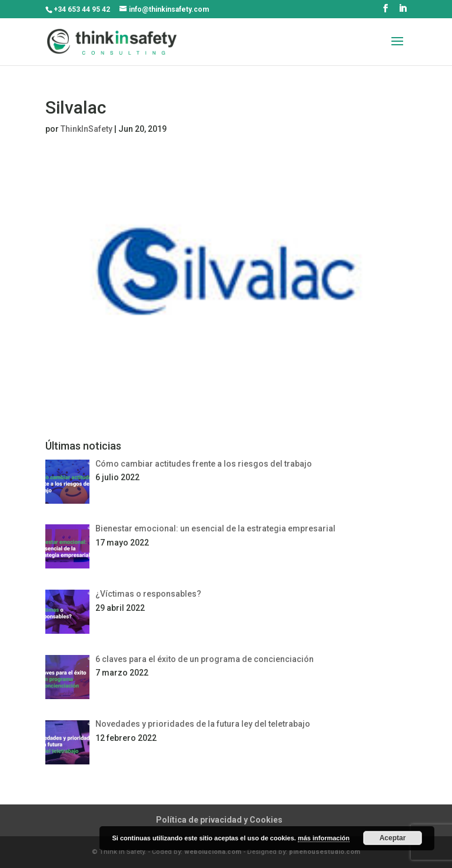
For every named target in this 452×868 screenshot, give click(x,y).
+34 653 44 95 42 (82, 9)
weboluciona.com (213, 852)
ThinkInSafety (87, 129)
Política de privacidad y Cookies (219, 820)
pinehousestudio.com (325, 852)
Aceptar (393, 838)
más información (324, 838)
